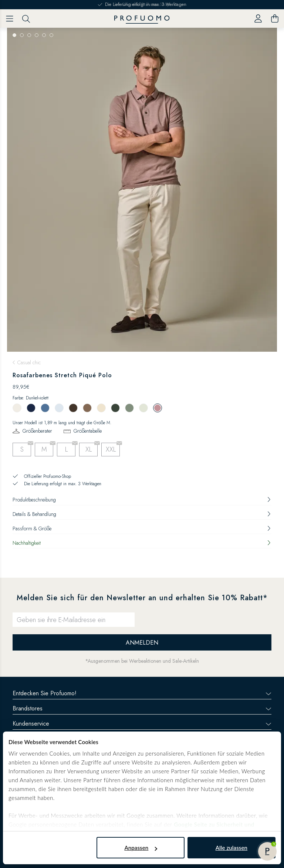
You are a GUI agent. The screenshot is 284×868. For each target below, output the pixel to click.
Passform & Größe (142, 528)
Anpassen (141, 848)
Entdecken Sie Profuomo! (142, 693)
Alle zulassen (231, 848)
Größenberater (37, 431)
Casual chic (29, 362)
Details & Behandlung (142, 514)
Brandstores (142, 708)
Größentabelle (88, 431)
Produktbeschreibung (142, 500)
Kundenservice (142, 724)
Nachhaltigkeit (142, 543)
